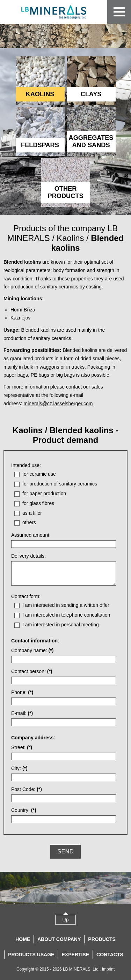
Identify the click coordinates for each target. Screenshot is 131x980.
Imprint (108, 969)
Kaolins (70, 238)
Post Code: (27, 789)
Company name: (32, 650)
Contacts (110, 955)
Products (102, 939)
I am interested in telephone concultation (66, 615)
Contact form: (26, 596)
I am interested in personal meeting (61, 625)
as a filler (32, 513)
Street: (22, 747)
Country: (24, 810)
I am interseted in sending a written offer (66, 605)
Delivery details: (28, 556)
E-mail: (22, 713)
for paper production (44, 493)
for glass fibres (38, 503)
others (29, 522)
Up (66, 920)
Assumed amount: (31, 535)
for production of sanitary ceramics (60, 484)
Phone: (22, 692)
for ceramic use (39, 474)
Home (23, 939)
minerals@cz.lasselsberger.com (58, 404)
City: (19, 768)
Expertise (75, 955)
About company (59, 939)
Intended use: (26, 465)
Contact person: (32, 671)
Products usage (31, 955)
